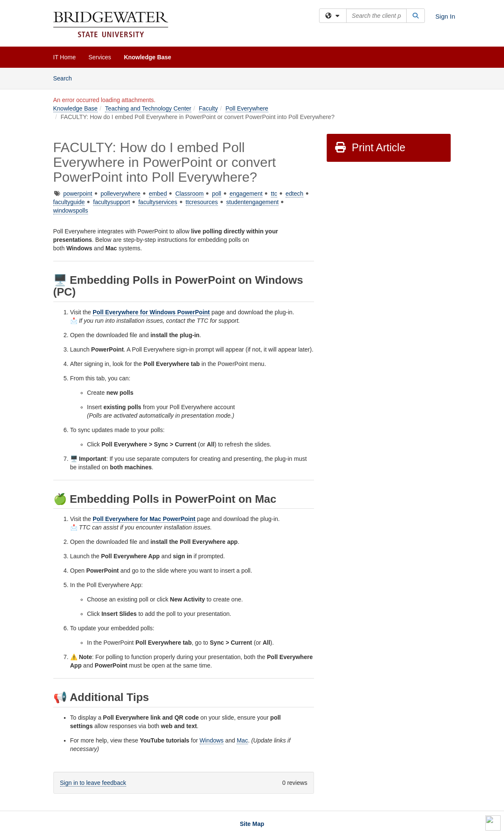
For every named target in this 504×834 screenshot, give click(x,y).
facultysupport (112, 202)
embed (158, 194)
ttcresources (202, 202)
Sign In (445, 16)
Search (66, 78)
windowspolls (71, 211)
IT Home (65, 57)
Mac (242, 740)
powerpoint (78, 194)
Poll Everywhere (247, 108)
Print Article (370, 147)
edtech (295, 194)
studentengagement (253, 202)
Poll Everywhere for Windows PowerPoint (151, 312)
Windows (212, 740)
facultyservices (158, 202)
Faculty (208, 108)
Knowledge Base (148, 57)
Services (100, 57)
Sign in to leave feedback (93, 783)
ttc (274, 194)
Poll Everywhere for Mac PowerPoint (144, 519)
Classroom (189, 194)
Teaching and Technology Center (148, 108)
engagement (246, 194)
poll (217, 194)
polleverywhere (121, 194)
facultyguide (69, 202)
